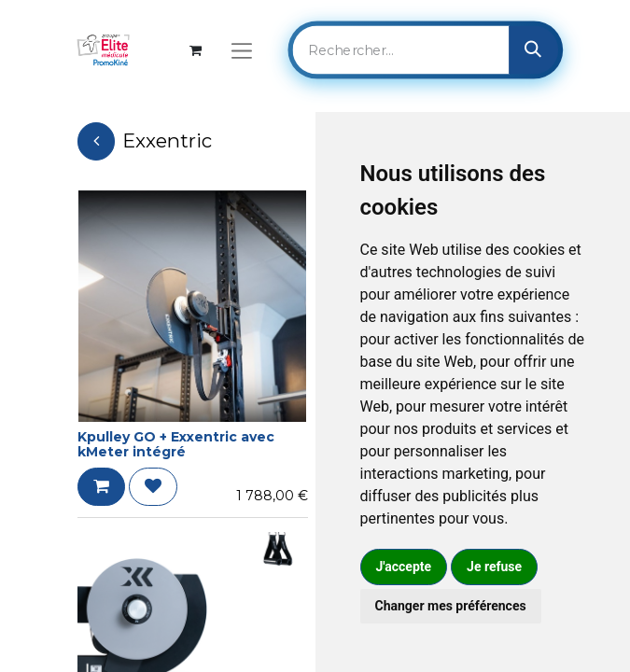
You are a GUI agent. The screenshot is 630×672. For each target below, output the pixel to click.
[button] (101, 487)
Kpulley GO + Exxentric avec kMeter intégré (176, 445)
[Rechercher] (533, 49)
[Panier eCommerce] (196, 50)
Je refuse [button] (494, 567)
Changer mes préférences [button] (451, 606)
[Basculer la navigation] (241, 50)
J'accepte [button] (404, 567)
